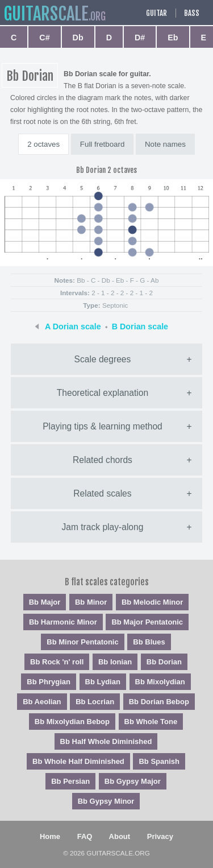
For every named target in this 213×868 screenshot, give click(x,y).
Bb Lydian (103, 682)
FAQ (85, 836)
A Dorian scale (73, 326)
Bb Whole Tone (151, 722)
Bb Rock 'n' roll (57, 662)
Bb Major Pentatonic (147, 622)
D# (140, 38)
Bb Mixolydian (160, 682)
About (120, 836)
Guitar (156, 13)
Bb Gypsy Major (133, 781)
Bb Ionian (115, 662)
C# (44, 38)
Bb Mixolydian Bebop (72, 722)
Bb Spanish (159, 761)
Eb (173, 38)
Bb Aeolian (42, 702)
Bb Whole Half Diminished (78, 761)
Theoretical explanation (103, 393)
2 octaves (43, 144)
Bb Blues (149, 642)
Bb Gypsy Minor (106, 801)
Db (78, 38)
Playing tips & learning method (103, 426)
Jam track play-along (103, 527)
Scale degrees (103, 359)
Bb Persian (70, 781)
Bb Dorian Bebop (159, 702)
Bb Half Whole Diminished (106, 741)
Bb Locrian (95, 702)
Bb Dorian (164, 662)
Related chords (103, 460)
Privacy (160, 836)
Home (50, 836)
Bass (192, 13)
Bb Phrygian (49, 682)
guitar (46, 14)
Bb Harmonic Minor (63, 622)
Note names (165, 144)
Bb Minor (91, 602)
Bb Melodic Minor (152, 602)
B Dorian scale (140, 326)
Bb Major (45, 602)
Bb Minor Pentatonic (82, 642)
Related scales (102, 493)
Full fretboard (103, 144)
